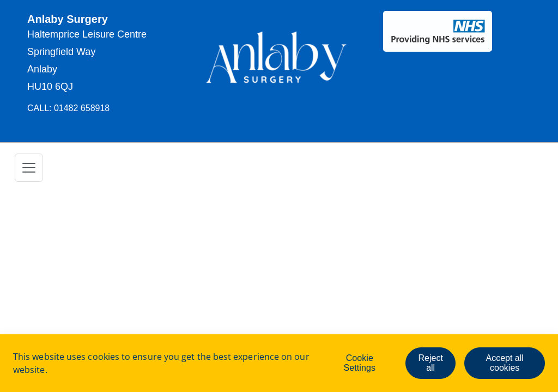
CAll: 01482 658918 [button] (68, 108)
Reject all (430, 363)
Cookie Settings (360, 363)
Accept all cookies (504, 363)
